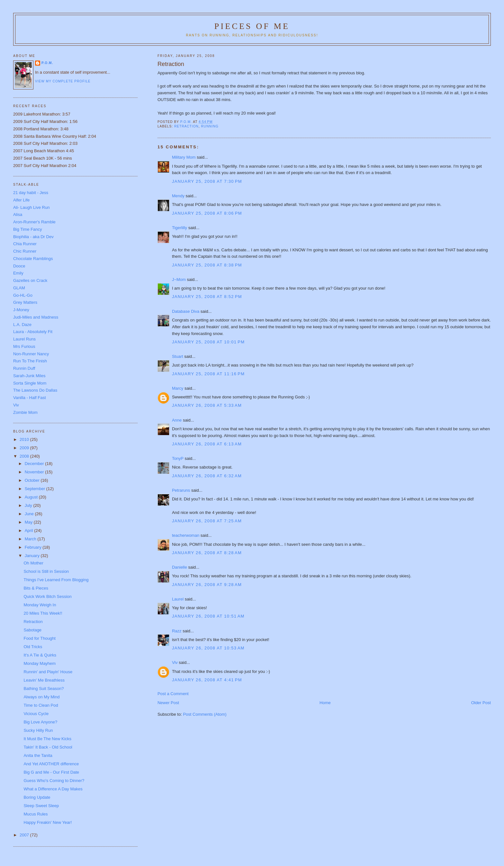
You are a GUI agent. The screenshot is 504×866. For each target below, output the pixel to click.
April (30, 531)
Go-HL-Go (23, 295)
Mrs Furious (24, 346)
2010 (25, 439)
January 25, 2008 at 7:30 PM (207, 181)
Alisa (18, 214)
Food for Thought (40, 638)
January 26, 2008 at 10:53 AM (208, 648)
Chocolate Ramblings (33, 259)
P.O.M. (47, 63)
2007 (25, 835)
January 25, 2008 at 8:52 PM (207, 297)
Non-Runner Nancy (31, 354)
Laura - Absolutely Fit (33, 332)
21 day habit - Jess (31, 193)
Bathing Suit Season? (44, 689)
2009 (25, 448)
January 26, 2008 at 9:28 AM (207, 585)
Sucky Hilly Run (38, 730)
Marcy (178, 388)
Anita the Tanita (38, 755)
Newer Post (168, 703)
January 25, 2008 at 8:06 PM (207, 213)
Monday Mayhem (40, 663)
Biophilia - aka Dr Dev (33, 237)
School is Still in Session (46, 571)
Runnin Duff (24, 368)
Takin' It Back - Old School (48, 747)
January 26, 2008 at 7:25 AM (207, 521)
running (210, 126)
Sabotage (32, 630)
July (29, 505)
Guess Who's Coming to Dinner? (54, 781)
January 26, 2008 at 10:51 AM (208, 616)
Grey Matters (25, 302)
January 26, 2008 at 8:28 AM (207, 553)
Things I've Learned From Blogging (56, 580)
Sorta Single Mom (30, 383)
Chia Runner (25, 244)
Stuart (178, 356)
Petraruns (181, 490)
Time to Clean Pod (41, 705)
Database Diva (186, 311)
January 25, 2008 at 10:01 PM (208, 342)
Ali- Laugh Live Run (31, 207)
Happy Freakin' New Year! (48, 822)
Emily (18, 273)
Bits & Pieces (36, 588)
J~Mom (179, 279)
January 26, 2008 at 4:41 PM (207, 680)
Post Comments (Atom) (205, 714)
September (36, 489)
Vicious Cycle (36, 714)
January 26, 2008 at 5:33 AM (207, 405)
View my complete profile (63, 81)
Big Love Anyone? (40, 722)
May (29, 522)
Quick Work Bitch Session (47, 596)
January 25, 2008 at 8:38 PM (207, 265)
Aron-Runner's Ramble (34, 222)
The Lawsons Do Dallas (35, 390)
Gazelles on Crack (30, 280)
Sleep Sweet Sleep (41, 806)
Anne (177, 420)
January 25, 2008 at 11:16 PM (208, 374)
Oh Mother (33, 563)
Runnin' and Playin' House (48, 672)
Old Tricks (33, 647)
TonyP (178, 458)
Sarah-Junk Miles (29, 376)
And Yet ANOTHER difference (51, 764)
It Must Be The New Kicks (47, 739)
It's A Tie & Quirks (40, 655)
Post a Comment (173, 694)
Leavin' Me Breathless (44, 680)
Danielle (180, 567)
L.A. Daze (22, 325)
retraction (186, 126)
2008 (25, 456)
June (30, 514)
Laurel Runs (24, 339)
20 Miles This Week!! (43, 613)
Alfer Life (21, 200)
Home (325, 703)
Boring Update (37, 797)
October (33, 480)
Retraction (33, 622)
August (32, 497)
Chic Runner (25, 251)
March (31, 539)
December (35, 464)
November (35, 472)
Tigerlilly (180, 228)
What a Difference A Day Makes (53, 789)
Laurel (178, 599)
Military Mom (184, 157)
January (33, 556)
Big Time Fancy (28, 229)
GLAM (19, 288)
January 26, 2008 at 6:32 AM (207, 476)
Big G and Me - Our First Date (51, 772)
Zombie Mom (25, 412)
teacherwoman (186, 535)
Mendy (178, 196)
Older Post (481, 703)
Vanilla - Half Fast (30, 398)
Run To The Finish (30, 361)
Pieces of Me (252, 26)
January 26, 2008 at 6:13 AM (207, 444)
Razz (177, 631)
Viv (175, 662)
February (34, 547)
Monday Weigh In (40, 605)
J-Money (21, 310)
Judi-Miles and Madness (36, 317)
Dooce (19, 266)
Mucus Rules (36, 814)
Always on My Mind (41, 697)
